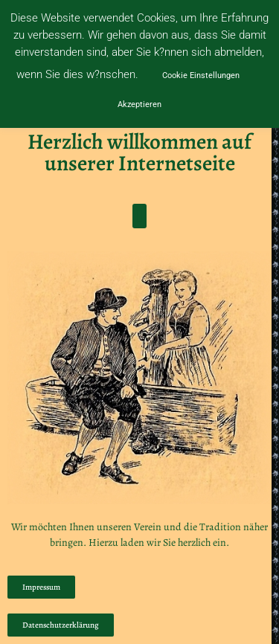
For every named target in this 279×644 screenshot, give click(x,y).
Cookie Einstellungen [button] (201, 75)
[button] (139, 216)
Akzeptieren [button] (139, 104)
